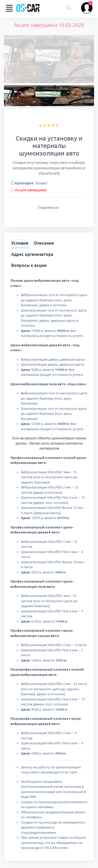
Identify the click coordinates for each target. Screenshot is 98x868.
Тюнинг (41, 183)
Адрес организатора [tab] (32, 254)
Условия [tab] (20, 243)
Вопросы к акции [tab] (29, 265)
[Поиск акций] (69, 8)
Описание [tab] (44, 243)
